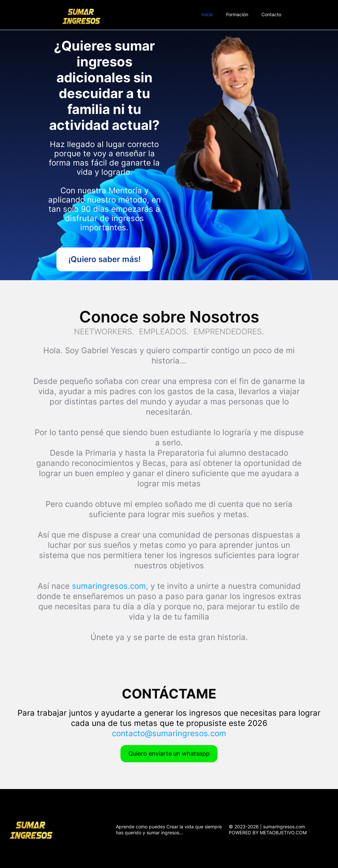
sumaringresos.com (109, 586)
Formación (237, 14)
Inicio (207, 14)
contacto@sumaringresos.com (169, 733)
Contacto (271, 14)
